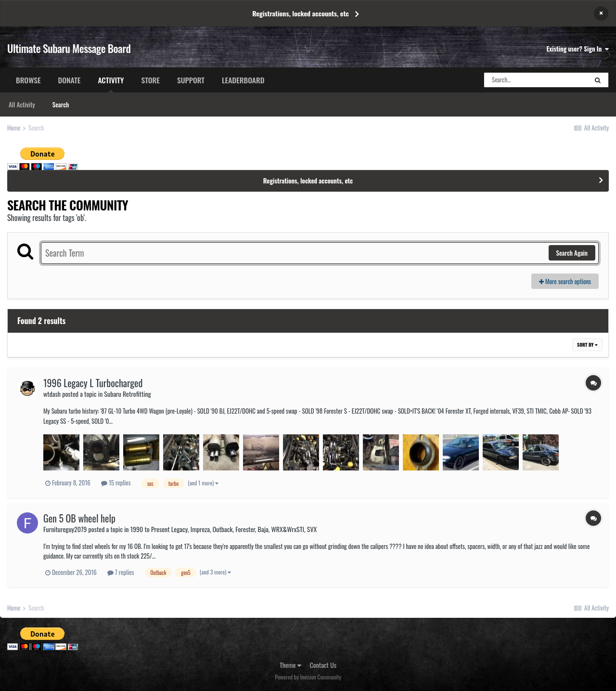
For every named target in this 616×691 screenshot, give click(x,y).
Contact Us (323, 665)
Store (150, 80)
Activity (111, 83)
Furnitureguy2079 (65, 529)
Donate (70, 80)
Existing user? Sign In (578, 49)
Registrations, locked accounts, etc (301, 13)
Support (191, 80)
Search (61, 104)
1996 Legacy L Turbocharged (93, 383)
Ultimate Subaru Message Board (69, 48)
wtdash (52, 394)
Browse (28, 80)
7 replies (121, 572)
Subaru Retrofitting (127, 394)
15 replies (116, 482)
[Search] (536, 80)
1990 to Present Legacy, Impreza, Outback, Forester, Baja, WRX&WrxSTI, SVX (224, 529)
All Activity (22, 104)
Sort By (587, 345)
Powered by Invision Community (308, 677)
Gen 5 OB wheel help (79, 518)
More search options (565, 281)
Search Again (572, 253)
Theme (290, 665)
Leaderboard (243, 80)
